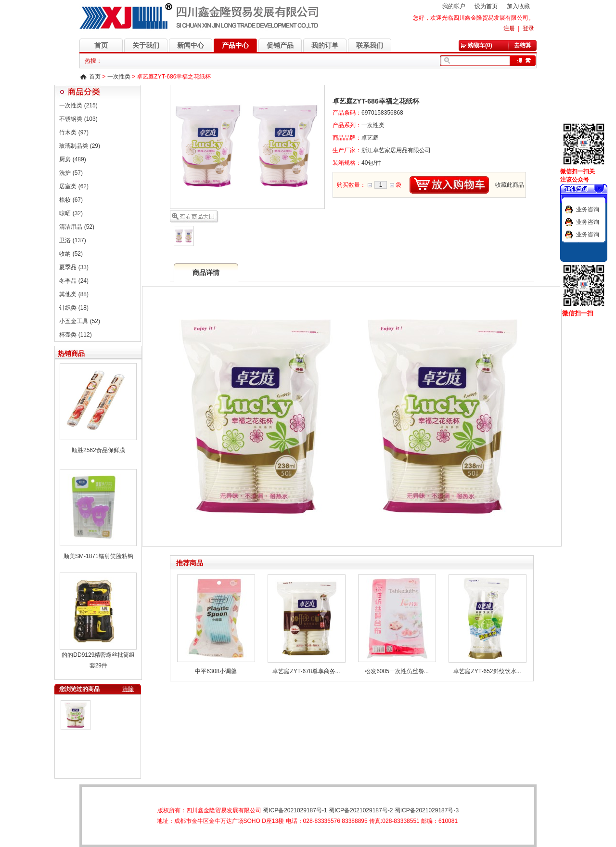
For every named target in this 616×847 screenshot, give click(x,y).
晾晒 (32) (71, 213)
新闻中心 (191, 45)
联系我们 (370, 45)
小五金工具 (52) (80, 321)
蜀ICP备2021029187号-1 (295, 810)
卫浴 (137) (72, 240)
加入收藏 (518, 6)
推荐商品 (190, 563)
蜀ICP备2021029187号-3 (427, 810)
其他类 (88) (74, 294)
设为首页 (486, 6)
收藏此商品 (510, 185)
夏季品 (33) (74, 267)
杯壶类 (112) (75, 335)
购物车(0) (480, 45)
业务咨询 (588, 209)
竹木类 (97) (74, 132)
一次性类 (119, 77)
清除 (128, 689)
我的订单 (325, 45)
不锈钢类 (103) (78, 119)
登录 (528, 28)
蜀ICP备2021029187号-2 (361, 810)
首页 (101, 45)
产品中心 (235, 45)
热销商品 (71, 353)
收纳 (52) (71, 254)
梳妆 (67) (71, 200)
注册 (509, 28)
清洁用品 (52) (77, 227)
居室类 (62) (74, 186)
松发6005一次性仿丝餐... (397, 671)
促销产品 (280, 45)
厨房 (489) (72, 159)
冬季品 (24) (74, 281)
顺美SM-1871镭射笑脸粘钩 (98, 556)
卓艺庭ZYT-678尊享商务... (306, 671)
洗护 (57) (71, 173)
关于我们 (146, 45)
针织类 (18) (74, 308)
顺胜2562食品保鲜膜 (98, 450)
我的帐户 (454, 6)
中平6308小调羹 (216, 671)
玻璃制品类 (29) (80, 146)
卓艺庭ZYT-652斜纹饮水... (487, 671)
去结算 (523, 45)
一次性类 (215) (78, 105)
